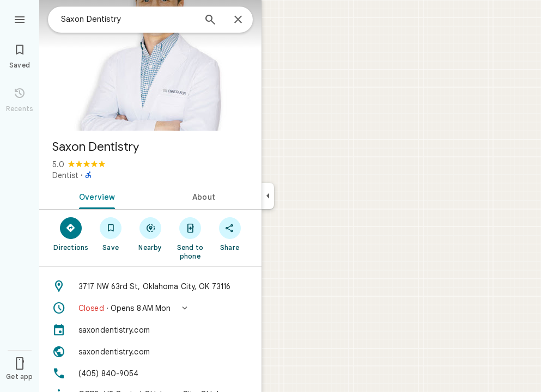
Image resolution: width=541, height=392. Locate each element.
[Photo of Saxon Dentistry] (150, 65)
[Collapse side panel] (268, 196)
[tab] (95, 196)
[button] (150, 308)
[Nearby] (151, 234)
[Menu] (20, 19)
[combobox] (128, 19)
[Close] (238, 20)
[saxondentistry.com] (150, 330)
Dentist (65, 175)
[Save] (111, 234)
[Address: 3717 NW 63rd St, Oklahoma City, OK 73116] (150, 286)
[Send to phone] (190, 238)
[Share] (230, 234)
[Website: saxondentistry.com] (150, 352)
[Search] (210, 21)
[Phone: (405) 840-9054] (150, 373)
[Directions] (71, 234)
